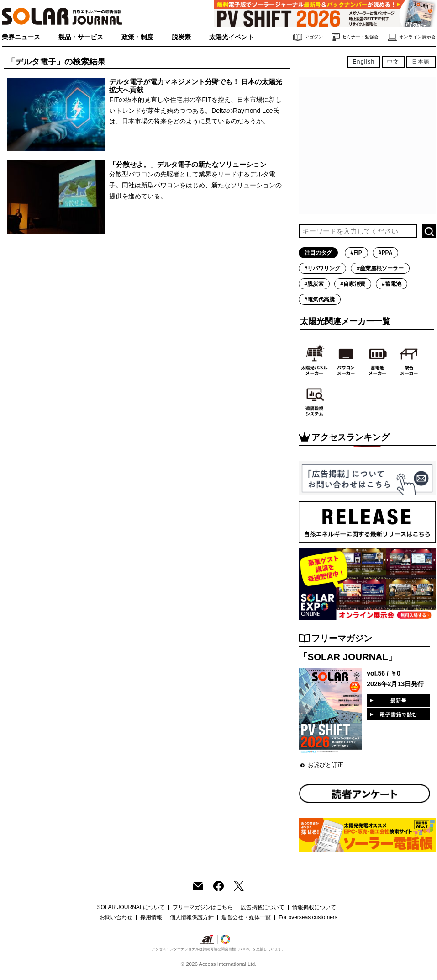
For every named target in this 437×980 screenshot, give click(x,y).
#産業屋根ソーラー (380, 268)
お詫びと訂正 (326, 765)
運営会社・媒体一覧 (246, 917)
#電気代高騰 (320, 299)
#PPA (385, 253)
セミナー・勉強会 (355, 37)
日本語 (421, 62)
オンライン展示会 (412, 37)
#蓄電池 (392, 284)
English (364, 62)
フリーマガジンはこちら (203, 907)
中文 (393, 62)
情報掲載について (314, 907)
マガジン (308, 37)
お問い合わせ (116, 917)
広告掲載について (263, 907)
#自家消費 (353, 284)
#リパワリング (323, 268)
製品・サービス (81, 37)
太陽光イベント (232, 37)
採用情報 (151, 917)
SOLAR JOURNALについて (131, 907)
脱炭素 (181, 37)
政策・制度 (137, 37)
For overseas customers (308, 917)
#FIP (356, 253)
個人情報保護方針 (192, 917)
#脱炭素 (314, 284)
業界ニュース (21, 37)
